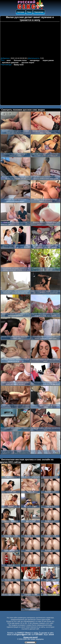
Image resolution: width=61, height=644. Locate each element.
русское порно (28, 63)
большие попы (20, 60)
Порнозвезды (39, 12)
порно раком (48, 60)
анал (9, 60)
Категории (21, 12)
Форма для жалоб (31, 637)
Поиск (29, 12)
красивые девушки (10, 63)
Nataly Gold (19, 65)
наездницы (35, 60)
